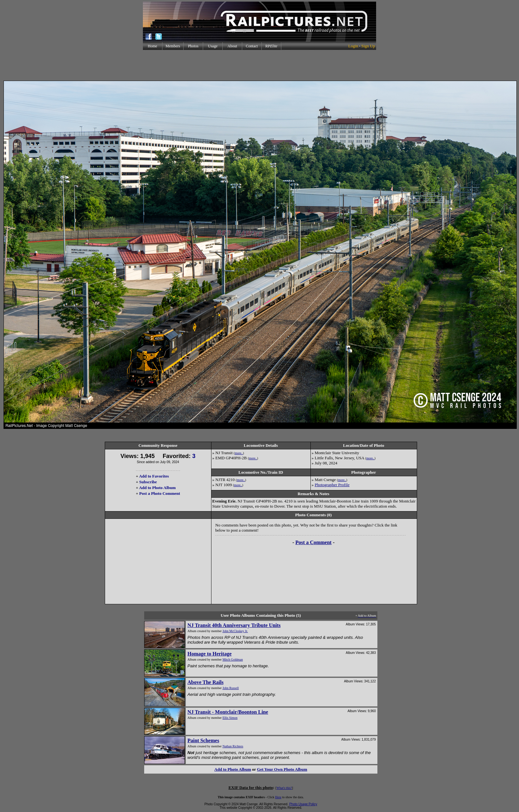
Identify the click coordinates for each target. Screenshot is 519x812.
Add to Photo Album (157, 488)
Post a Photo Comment (160, 493)
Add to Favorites (154, 476)
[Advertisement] (259, 65)
